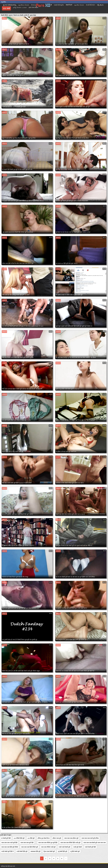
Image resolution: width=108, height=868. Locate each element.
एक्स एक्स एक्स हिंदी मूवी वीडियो (10, 847)
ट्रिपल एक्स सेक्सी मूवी (49, 851)
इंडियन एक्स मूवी (57, 838)
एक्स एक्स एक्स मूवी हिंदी (27, 843)
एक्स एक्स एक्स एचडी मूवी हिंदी (9, 843)
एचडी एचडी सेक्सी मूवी (64, 847)
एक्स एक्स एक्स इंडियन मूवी (71, 838)
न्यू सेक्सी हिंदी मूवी (63, 851)
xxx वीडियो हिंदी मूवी (19, 838)
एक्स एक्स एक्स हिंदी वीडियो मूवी (30, 847)
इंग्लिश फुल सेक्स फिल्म (44, 838)
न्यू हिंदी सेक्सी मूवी (75, 851)
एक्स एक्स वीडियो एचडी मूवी (48, 847)
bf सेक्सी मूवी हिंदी (6, 838)
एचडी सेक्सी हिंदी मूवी (22, 851)
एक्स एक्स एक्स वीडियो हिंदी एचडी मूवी (70, 843)
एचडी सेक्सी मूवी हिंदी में (7, 851)
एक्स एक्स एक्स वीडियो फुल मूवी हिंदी (48, 843)
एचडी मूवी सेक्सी (78, 847)
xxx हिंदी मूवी (31, 838)
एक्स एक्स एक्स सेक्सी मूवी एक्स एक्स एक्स (95, 843)
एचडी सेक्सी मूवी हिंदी (90, 847)
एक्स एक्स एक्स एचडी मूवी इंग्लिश (90, 838)
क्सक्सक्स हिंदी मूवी (35, 851)
